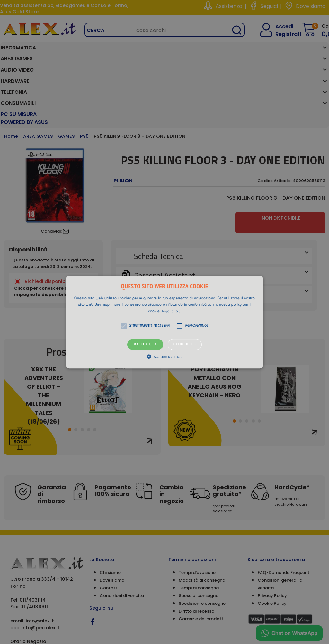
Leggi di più (171, 311)
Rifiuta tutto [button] (185, 344)
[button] (164, 322)
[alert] (164, 322)
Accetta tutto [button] (145, 344)
